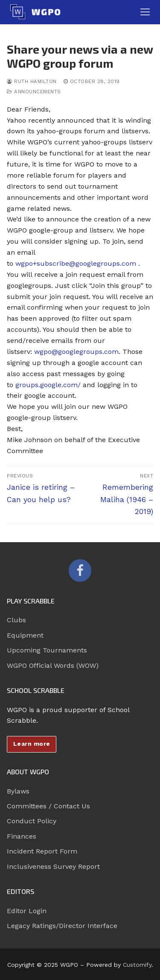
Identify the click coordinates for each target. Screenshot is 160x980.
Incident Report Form (42, 851)
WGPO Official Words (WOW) (53, 665)
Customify (137, 965)
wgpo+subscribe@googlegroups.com (76, 263)
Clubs (16, 620)
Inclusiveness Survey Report (53, 866)
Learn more (32, 744)
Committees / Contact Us (48, 806)
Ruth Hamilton (32, 81)
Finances (22, 836)
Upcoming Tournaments (47, 650)
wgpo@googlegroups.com (76, 352)
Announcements (34, 92)
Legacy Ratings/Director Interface (62, 926)
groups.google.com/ (48, 385)
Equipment (25, 635)
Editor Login (27, 911)
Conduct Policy (32, 821)
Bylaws (18, 791)
